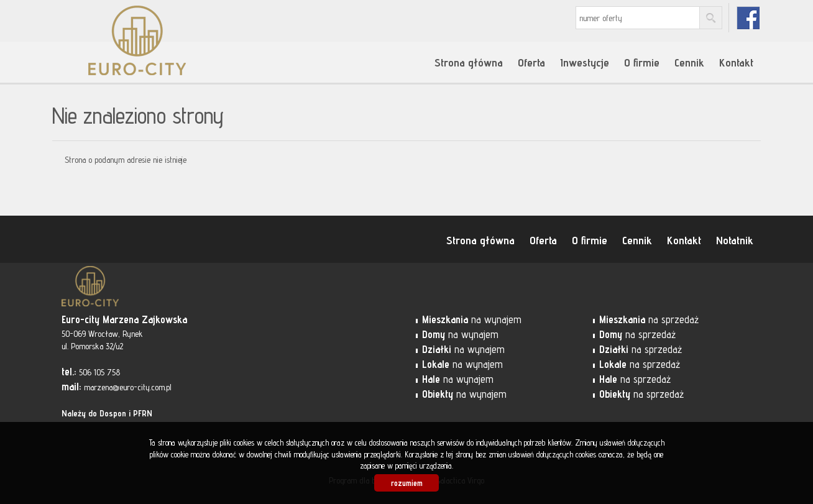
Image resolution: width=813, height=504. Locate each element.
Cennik (689, 62)
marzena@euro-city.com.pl (128, 387)
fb (748, 18)
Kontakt (736, 62)
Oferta (531, 62)
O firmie (642, 62)
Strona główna (469, 62)
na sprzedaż (649, 319)
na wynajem (472, 319)
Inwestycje (585, 62)
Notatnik (735, 240)
